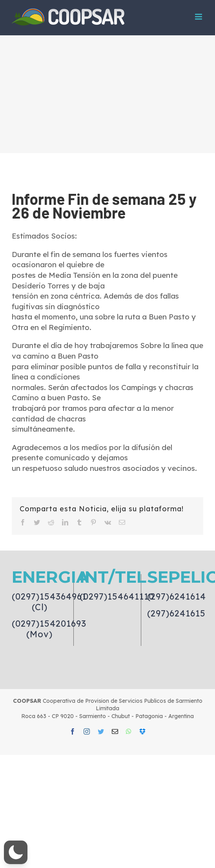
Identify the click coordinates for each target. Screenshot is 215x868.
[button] (16, 852)
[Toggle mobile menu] (199, 17)
